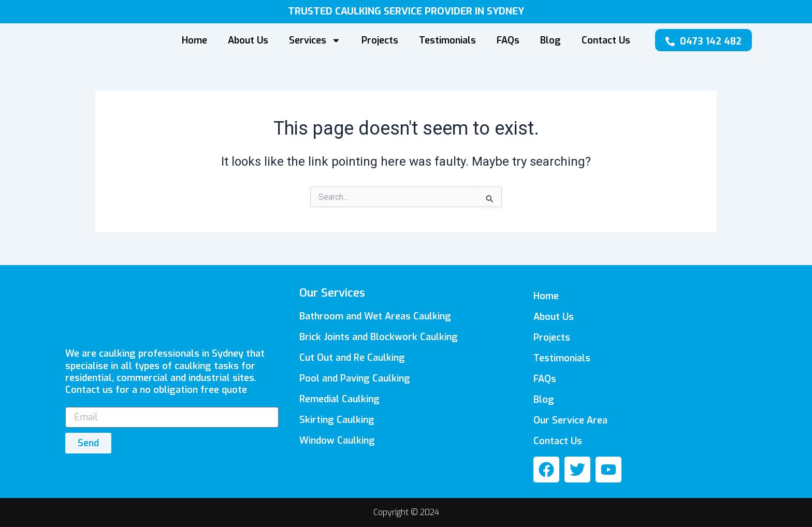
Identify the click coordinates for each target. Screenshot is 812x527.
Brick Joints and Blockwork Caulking (379, 337)
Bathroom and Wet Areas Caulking (375, 316)
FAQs (508, 40)
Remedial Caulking (339, 399)
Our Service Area (570, 420)
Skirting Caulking (337, 420)
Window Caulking (337, 441)
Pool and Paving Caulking (355, 378)
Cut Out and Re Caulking (352, 358)
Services (315, 40)
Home (194, 40)
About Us (248, 40)
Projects (380, 40)
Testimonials (447, 40)
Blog (550, 40)
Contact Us (606, 40)
